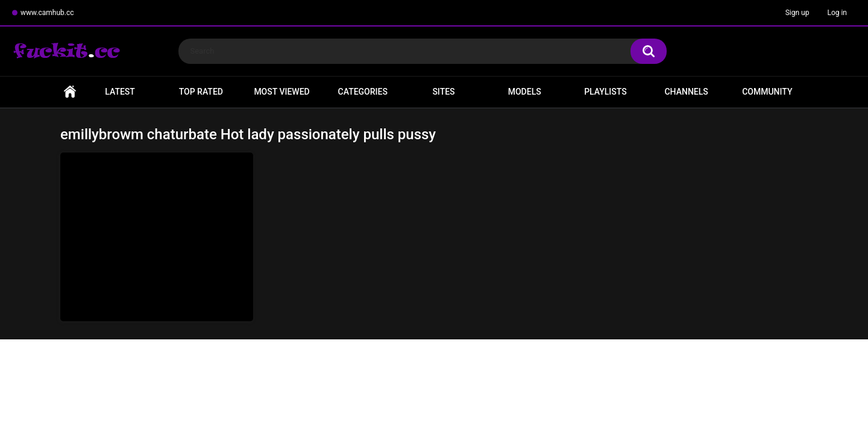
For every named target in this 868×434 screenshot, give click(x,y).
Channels (686, 92)
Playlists (605, 92)
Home (70, 92)
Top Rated (201, 92)
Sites (443, 92)
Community (767, 92)
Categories (363, 92)
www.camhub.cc (47, 13)
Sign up (797, 13)
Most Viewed (281, 92)
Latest (120, 92)
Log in (837, 13)
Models (525, 92)
